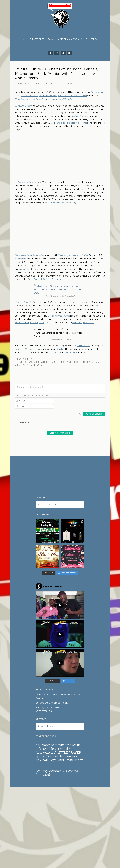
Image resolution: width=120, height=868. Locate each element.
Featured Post (72, 362)
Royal (59, 349)
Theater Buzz (35, 365)
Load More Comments (60, 433)
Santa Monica (21, 365)
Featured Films (57, 362)
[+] (54, 395)
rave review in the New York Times (72, 123)
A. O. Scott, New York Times (54, 279)
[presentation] (88, 404)
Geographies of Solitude (61, 99)
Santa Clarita (71, 352)
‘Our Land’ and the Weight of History (52, 703)
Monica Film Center (34, 349)
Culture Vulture (98, 92)
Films (82, 362)
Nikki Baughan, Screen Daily (64, 203)
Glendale (57, 352)
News (29, 362)
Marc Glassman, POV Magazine (29, 323)
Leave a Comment (68, 84)
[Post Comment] (94, 414)
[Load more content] (52, 681)
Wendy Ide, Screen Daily (83, 323)
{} (50, 395)
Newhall (100, 362)
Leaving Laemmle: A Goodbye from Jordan (57, 773)
